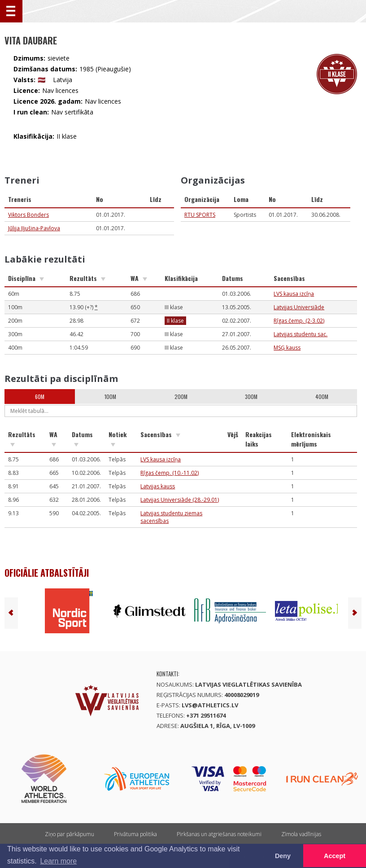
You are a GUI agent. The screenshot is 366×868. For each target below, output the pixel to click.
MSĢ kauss (287, 348)
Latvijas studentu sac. (301, 334)
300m (251, 397)
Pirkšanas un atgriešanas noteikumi (219, 834)
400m (322, 397)
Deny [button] (283, 856)
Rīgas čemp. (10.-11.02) (170, 473)
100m (110, 397)
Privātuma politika (135, 834)
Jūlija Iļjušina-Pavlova (34, 228)
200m (181, 397)
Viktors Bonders (28, 215)
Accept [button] (335, 856)
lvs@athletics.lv (210, 705)
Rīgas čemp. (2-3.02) (299, 321)
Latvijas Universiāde (299, 307)
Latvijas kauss (158, 486)
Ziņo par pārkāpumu (70, 834)
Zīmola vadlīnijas (301, 834)
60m (40, 397)
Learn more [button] (58, 861)
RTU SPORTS (200, 215)
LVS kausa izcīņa (294, 294)
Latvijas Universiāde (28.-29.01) (180, 500)
